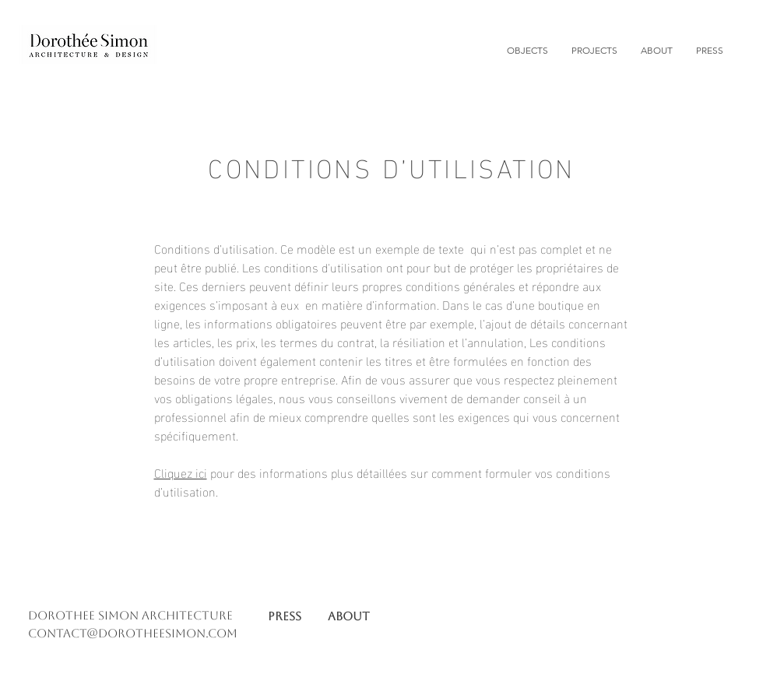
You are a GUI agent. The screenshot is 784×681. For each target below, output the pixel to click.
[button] (594, 51)
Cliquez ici (181, 472)
